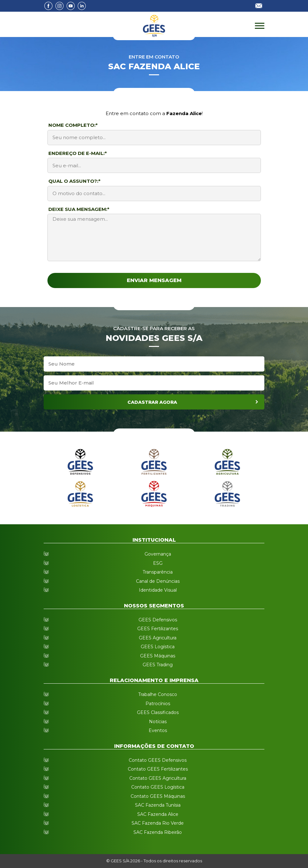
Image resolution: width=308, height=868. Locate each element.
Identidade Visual (158, 590)
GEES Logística (158, 647)
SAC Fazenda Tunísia (158, 805)
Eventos (158, 730)
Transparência (158, 572)
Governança (158, 554)
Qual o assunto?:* (74, 181)
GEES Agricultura (158, 638)
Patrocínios (158, 704)
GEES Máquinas (158, 656)
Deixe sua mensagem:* (79, 209)
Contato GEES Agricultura (158, 778)
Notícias (158, 722)
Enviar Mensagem (154, 280)
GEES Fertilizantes (158, 629)
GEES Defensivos (158, 620)
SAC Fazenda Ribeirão (158, 832)
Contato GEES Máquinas (158, 796)
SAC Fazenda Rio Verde (158, 823)
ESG (158, 563)
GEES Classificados (158, 712)
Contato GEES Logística (158, 787)
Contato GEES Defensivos (158, 760)
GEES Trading (158, 665)
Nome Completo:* (73, 125)
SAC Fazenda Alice (158, 814)
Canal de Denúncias (158, 581)
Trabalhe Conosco (158, 694)
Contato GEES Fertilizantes (158, 769)
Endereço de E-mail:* (78, 153)
